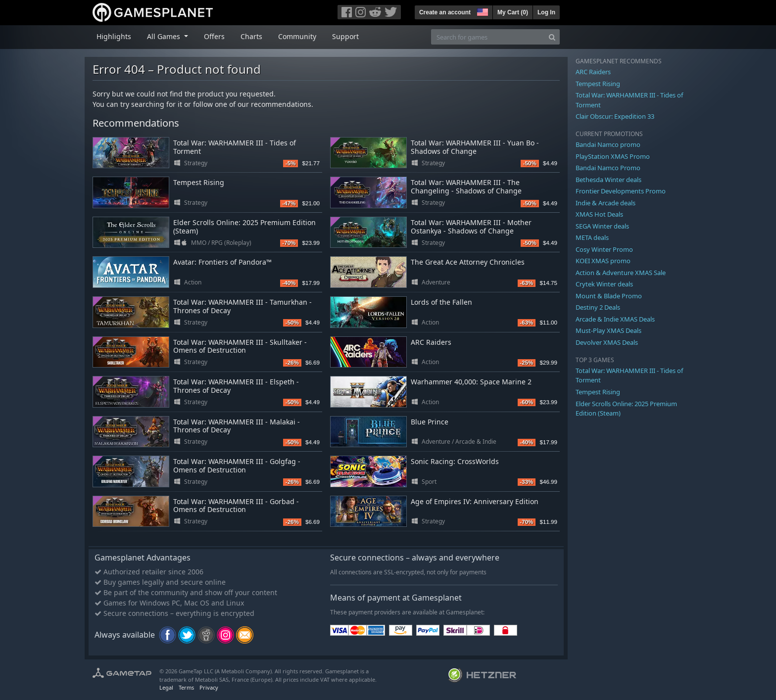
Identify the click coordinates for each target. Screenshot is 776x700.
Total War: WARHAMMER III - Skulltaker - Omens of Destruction (240, 346)
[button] (482, 11)
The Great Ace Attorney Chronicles (468, 262)
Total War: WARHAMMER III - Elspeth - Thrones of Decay (236, 386)
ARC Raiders (431, 342)
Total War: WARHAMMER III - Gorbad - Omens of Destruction (236, 506)
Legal (166, 687)
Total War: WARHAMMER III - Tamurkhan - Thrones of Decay (242, 306)
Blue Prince (430, 422)
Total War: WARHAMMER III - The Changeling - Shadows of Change (466, 187)
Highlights (114, 36)
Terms (186, 687)
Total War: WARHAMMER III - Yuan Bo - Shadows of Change (475, 147)
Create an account (445, 12)
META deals (592, 237)
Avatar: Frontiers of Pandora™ (222, 262)
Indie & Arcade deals (606, 203)
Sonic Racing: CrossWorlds (455, 461)
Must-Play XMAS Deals (608, 330)
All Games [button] (165, 36)
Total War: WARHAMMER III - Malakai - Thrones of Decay (237, 426)
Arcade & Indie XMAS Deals (615, 319)
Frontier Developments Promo (621, 191)
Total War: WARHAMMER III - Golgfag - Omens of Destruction (237, 466)
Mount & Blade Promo (609, 296)
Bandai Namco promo (608, 144)
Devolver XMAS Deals (607, 342)
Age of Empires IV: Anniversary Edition (475, 501)
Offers (214, 36)
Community (297, 36)
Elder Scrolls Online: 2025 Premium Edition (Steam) (244, 227)
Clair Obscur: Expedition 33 (615, 116)
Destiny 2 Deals (598, 307)
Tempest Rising (199, 182)
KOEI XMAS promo (603, 261)
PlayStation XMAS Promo (613, 156)
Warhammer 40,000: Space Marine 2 (471, 382)
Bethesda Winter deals (608, 180)
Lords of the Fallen (441, 302)
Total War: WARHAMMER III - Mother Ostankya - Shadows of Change (471, 227)
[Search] (552, 37)
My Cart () (513, 12)
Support (345, 36)
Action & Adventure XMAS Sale (621, 273)
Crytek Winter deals (604, 284)
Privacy (209, 687)
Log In (546, 12)
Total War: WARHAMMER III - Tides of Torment (235, 147)
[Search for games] (488, 37)
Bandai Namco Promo (608, 168)
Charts (251, 36)
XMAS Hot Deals (599, 214)
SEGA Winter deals (602, 226)
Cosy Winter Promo (604, 249)
